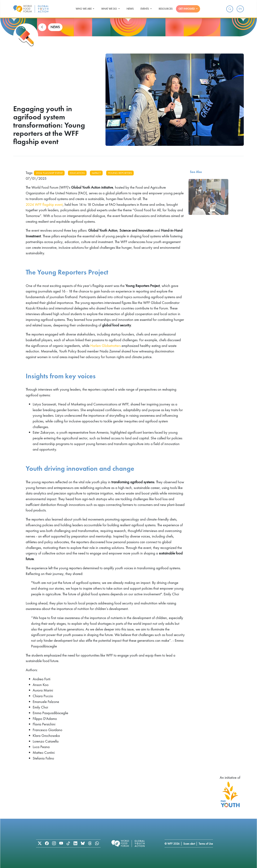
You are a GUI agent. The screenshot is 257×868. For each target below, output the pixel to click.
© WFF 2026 (172, 844)
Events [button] (145, 9)
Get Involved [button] (187, 9)
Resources (166, 9)
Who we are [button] (84, 9)
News (130, 9)
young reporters (120, 173)
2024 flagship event (49, 173)
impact (96, 173)
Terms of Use (206, 844)
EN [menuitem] (240, 9)
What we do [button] (109, 9)
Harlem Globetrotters (105, 346)
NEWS (55, 27)
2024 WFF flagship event (44, 204)
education (77, 173)
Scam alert (189, 844)
